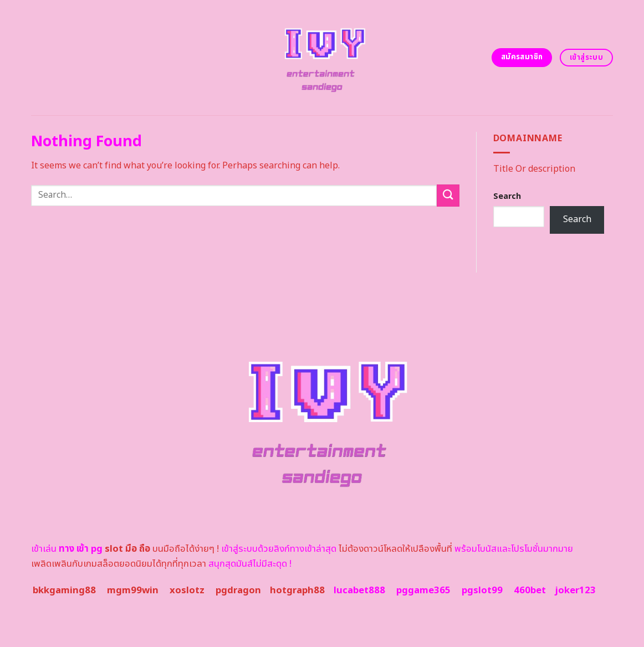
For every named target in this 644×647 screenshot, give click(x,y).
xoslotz (187, 590)
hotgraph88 (297, 590)
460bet (530, 590)
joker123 (575, 590)
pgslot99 (482, 590)
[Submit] (448, 195)
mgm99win (133, 590)
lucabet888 (359, 590)
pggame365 (423, 590)
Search (507, 196)
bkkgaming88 (64, 590)
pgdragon (238, 590)
